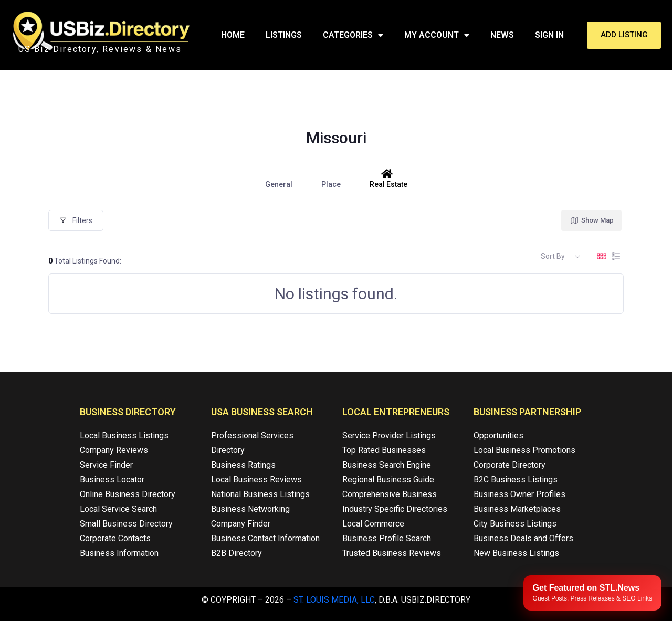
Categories (353, 35)
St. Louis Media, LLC (334, 600)
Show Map (592, 220)
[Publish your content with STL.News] (592, 593)
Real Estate (388, 178)
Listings (284, 35)
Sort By (553, 256)
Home (233, 35)
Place (331, 178)
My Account (437, 35)
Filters (76, 220)
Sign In (549, 35)
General (279, 178)
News (502, 35)
